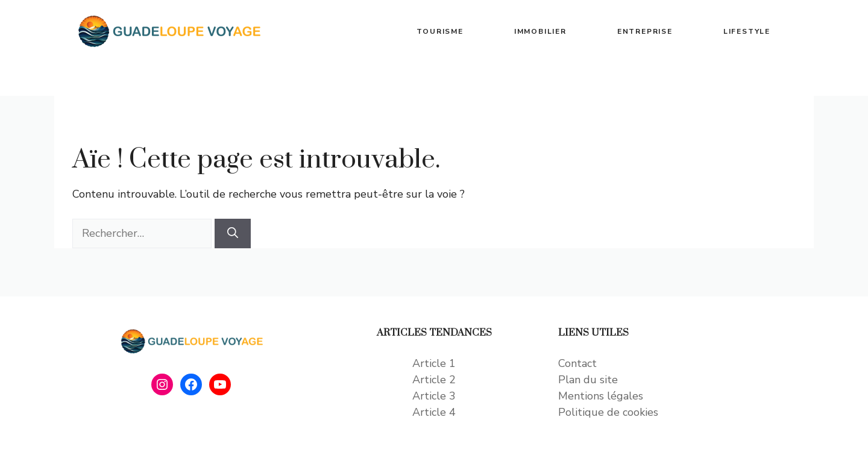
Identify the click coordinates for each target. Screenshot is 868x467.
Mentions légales (601, 396)
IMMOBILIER (540, 31)
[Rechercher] (233, 233)
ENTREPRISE (645, 31)
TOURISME (440, 31)
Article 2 (434, 380)
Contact (577, 363)
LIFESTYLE (747, 31)
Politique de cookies (608, 412)
